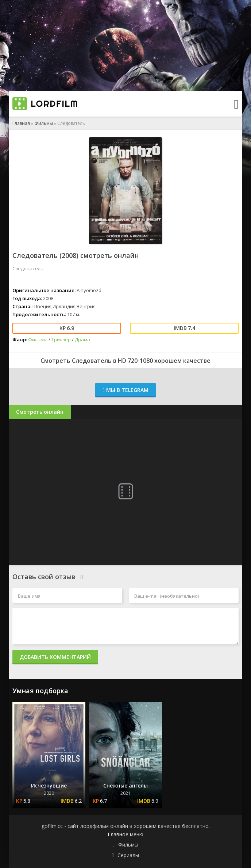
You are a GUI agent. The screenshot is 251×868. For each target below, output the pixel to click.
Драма (82, 339)
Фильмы (44, 123)
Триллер (61, 339)
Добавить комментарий (55, 657)
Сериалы (128, 855)
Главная (21, 123)
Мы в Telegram (125, 390)
